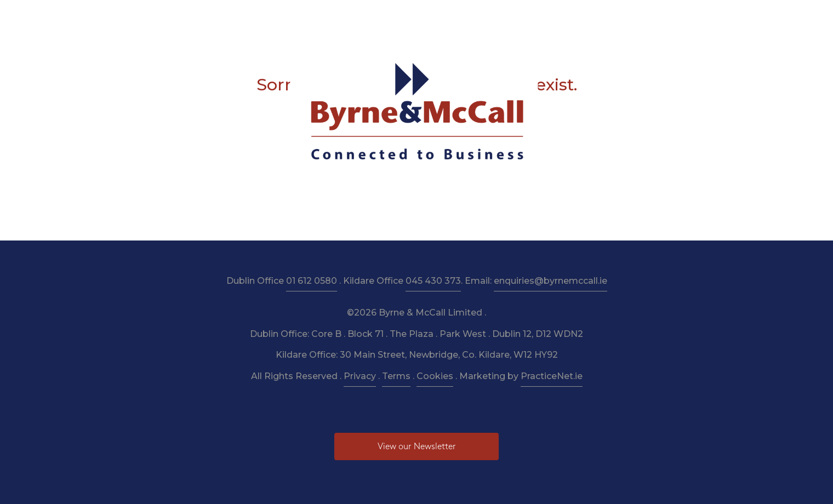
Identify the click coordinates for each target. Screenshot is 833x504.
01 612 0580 (312, 281)
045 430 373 (433, 281)
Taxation (350, 17)
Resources (402, 17)
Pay (584, 17)
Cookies (435, 376)
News (550, 17)
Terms (396, 376)
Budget (510, 17)
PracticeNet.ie (552, 376)
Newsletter (459, 17)
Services (302, 17)
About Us (253, 17)
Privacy (360, 376)
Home (207, 17)
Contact (623, 17)
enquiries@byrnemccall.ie (550, 281)
